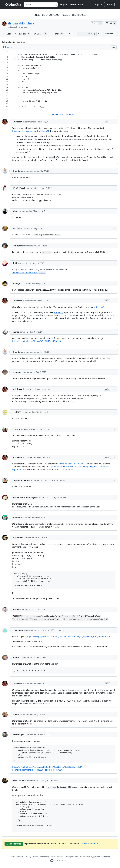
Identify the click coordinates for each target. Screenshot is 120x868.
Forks (57, 34)
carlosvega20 (19, 735)
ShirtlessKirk (16, 23)
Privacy (20, 857)
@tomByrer (17, 307)
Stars (40, 34)
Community (45, 857)
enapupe (17, 372)
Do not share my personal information (95, 857)
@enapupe (17, 396)
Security (28, 857)
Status (36, 857)
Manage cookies (72, 857)
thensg (16, 332)
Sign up (109, 5)
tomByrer (17, 246)
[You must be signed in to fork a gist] (111, 23)
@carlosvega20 (19, 787)
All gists (64, 5)
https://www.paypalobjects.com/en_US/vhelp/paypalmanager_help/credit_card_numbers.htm (68, 636)
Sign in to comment (90, 843)
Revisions (22, 34)
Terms (13, 857)
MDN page (99, 307)
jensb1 (16, 610)
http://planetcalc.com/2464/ (73, 464)
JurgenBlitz (18, 538)
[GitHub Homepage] (52, 861)
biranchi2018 (19, 429)
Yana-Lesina (18, 781)
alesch (16, 228)
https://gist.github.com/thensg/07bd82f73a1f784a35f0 (37, 341)
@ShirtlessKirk (19, 504)
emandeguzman (20, 630)
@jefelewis (17, 690)
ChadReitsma (19, 171)
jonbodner (18, 518)
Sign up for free (14, 844)
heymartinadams (21, 480)
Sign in (98, 5)
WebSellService (20, 188)
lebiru (15, 211)
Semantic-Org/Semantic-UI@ (29, 272)
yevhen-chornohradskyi (24, 498)
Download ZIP (111, 34)
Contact (60, 857)
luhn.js (30, 23)
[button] (99, 34)
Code (7, 34)
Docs (53, 857)
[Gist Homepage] (13, 5)
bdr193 (16, 715)
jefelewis (17, 657)
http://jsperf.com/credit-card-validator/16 (31, 131)
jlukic (15, 263)
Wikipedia (58, 312)
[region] (60, 79)
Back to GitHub (76, 5)
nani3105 (17, 412)
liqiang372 (18, 283)
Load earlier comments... (64, 114)
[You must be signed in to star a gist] (97, 23)
